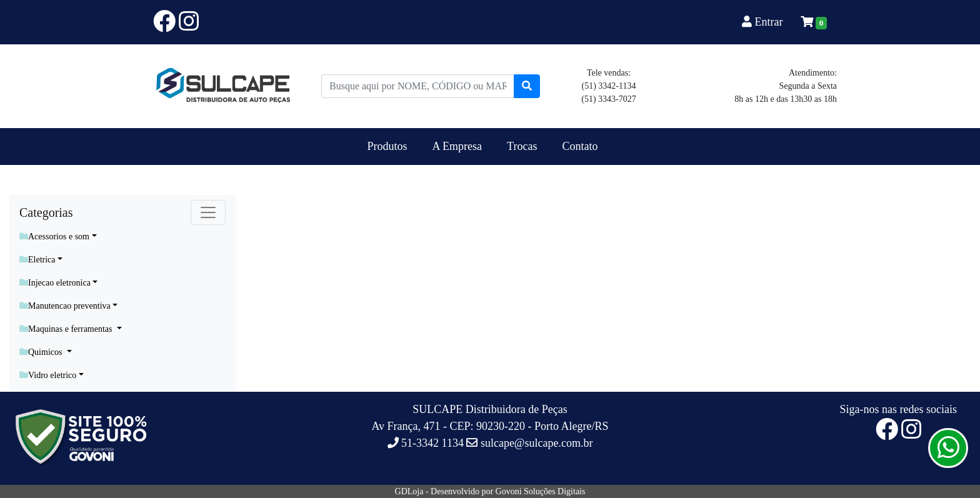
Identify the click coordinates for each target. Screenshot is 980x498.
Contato (580, 146)
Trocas (522, 146)
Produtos (387, 146)
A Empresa (457, 146)
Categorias (46, 212)
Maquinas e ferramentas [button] (67, 329)
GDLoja (409, 491)
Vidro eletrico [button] (48, 375)
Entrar (764, 22)
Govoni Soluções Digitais (541, 491)
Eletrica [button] (37, 260)
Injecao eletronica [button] (55, 283)
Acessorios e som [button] (54, 237)
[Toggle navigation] (208, 212)
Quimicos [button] (42, 352)
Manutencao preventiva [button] (65, 306)
